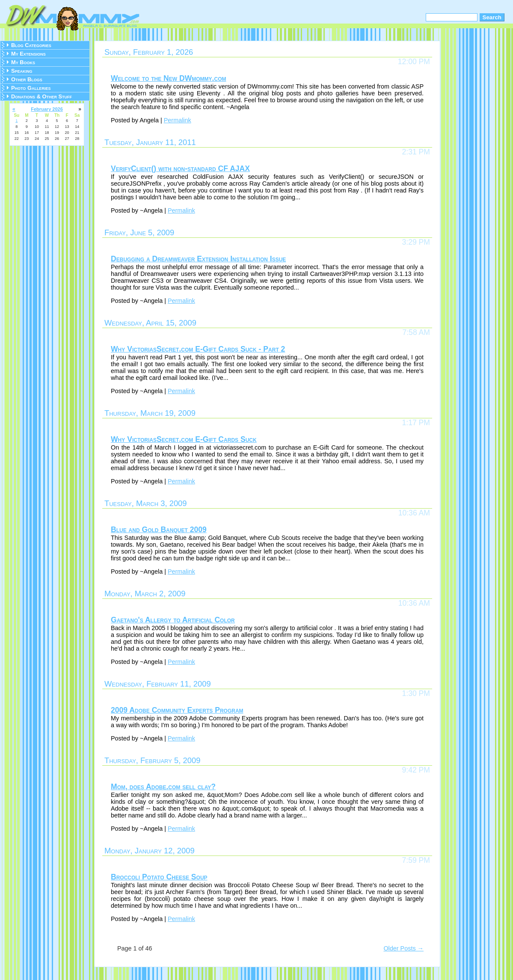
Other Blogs (27, 79)
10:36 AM (414, 513)
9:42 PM (416, 770)
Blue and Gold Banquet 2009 (159, 530)
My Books (23, 62)
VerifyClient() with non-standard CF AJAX (180, 169)
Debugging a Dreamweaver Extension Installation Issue (198, 259)
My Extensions (28, 54)
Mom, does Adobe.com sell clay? (163, 787)
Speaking (22, 71)
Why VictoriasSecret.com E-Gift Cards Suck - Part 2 (198, 349)
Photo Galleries (31, 88)
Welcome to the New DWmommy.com (169, 78)
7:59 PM (416, 860)
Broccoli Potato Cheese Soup (159, 877)
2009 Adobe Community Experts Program (177, 710)
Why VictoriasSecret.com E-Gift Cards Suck (184, 439)
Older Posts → (403, 948)
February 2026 (47, 109)
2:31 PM (416, 152)
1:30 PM (416, 693)
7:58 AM (416, 332)
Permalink (178, 120)
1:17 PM (416, 423)
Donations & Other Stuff (42, 96)
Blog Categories (31, 45)
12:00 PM (414, 62)
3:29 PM (416, 242)
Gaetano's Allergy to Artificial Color (173, 620)
